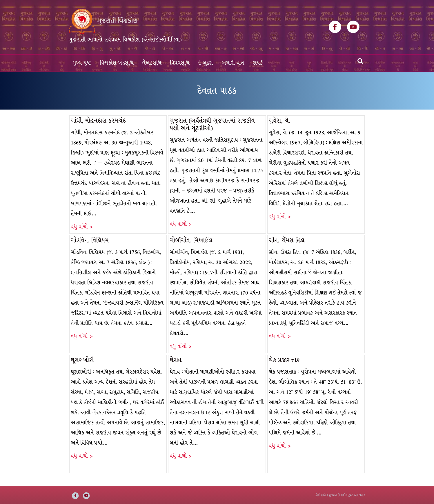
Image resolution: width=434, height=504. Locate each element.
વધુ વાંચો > (82, 227)
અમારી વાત (233, 63)
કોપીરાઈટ (321, 495)
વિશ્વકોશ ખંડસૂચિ (117, 63)
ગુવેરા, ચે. (280, 121)
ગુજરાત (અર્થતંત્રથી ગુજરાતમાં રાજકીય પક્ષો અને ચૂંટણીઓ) (212, 124)
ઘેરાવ (176, 360)
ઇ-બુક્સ (206, 63)
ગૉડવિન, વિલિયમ (90, 240)
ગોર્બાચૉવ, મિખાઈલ (191, 240)
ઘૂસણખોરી (82, 360)
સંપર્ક (258, 63)
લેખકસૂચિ (152, 63)
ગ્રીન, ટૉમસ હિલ (287, 240)
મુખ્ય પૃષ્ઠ (82, 63)
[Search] (360, 61)
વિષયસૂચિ (180, 63)
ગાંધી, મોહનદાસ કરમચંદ (98, 121)
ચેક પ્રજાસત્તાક (284, 360)
